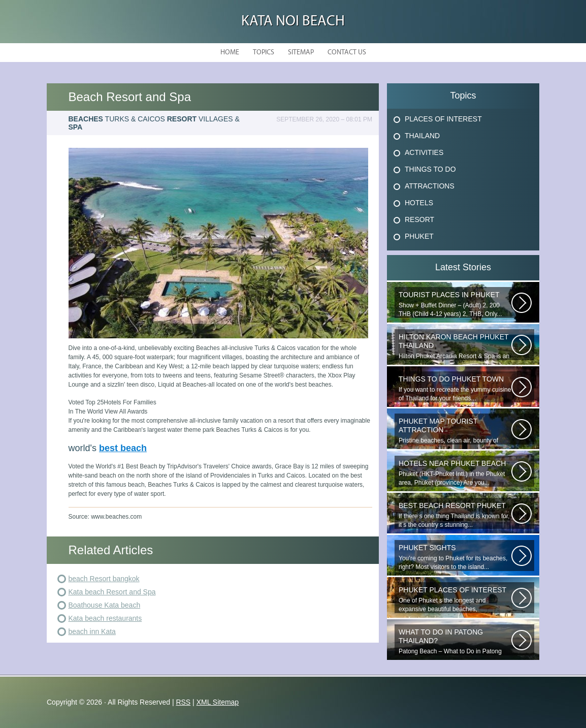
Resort (419, 219)
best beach (123, 448)
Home (230, 53)
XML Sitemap (218, 702)
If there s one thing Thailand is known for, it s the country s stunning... (455, 515)
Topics (264, 53)
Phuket (419, 236)
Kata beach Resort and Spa (112, 592)
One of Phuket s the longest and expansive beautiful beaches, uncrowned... (455, 599)
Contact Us (347, 53)
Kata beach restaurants (105, 618)
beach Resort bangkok (104, 579)
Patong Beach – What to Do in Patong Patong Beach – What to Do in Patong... (455, 642)
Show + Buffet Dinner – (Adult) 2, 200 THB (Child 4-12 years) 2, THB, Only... (455, 304)
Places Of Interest (443, 119)
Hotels (419, 203)
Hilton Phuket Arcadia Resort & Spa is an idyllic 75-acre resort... (455, 346)
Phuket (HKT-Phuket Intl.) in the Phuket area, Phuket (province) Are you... (455, 473)
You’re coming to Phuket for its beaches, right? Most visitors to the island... (455, 557)
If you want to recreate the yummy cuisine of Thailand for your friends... (455, 388)
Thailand (422, 136)
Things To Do (430, 169)
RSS (183, 702)
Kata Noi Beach (293, 22)
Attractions (430, 186)
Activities (424, 152)
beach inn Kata (92, 631)
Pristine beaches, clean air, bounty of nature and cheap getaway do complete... (455, 431)
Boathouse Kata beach (105, 605)
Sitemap (301, 53)
